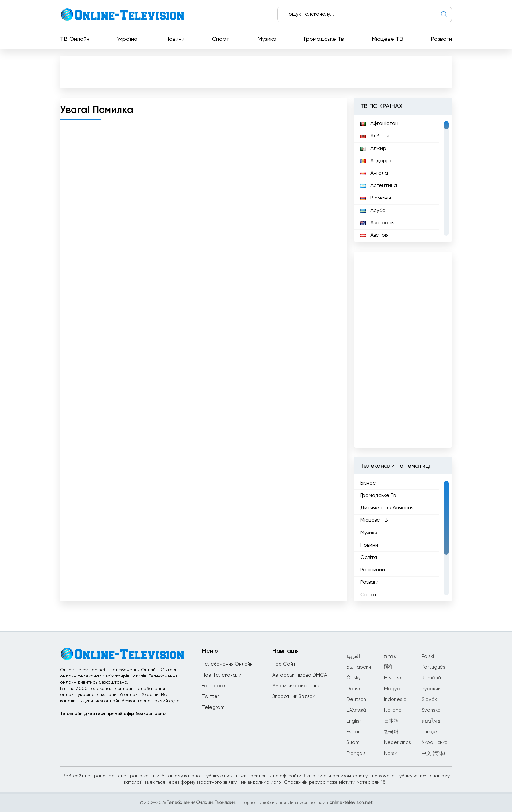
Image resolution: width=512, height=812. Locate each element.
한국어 (391, 732)
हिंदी (388, 667)
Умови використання (296, 686)
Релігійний (373, 570)
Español (356, 732)
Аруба (373, 211)
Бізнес (368, 483)
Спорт (221, 39)
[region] (403, 178)
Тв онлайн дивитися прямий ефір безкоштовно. (113, 714)
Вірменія (376, 198)
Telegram (213, 707)
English (354, 721)
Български (359, 667)
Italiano (393, 710)
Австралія (378, 223)
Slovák (429, 700)
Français (356, 753)
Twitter (210, 697)
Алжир (373, 149)
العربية (353, 656)
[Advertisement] (256, 72)
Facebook (214, 686)
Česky (354, 678)
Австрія (375, 235)
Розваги (441, 39)
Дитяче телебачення (387, 508)
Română (431, 678)
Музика (267, 39)
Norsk (390, 753)
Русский (431, 689)
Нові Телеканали (222, 675)
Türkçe (429, 732)
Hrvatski (393, 678)
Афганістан (379, 124)
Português (433, 667)
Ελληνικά (356, 710)
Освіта (369, 558)
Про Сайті (284, 664)
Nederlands (398, 743)
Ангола (374, 173)
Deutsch (356, 700)
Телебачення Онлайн (227, 664)
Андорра (377, 161)
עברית (390, 656)
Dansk (353, 689)
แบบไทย (431, 721)
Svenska (431, 710)
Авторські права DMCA (300, 675)
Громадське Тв (324, 39)
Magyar (393, 689)
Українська (435, 743)
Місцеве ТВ (387, 39)
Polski (428, 656)
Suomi (353, 743)
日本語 (391, 721)
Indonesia (395, 700)
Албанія (375, 136)
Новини (175, 39)
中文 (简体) (433, 753)
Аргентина (379, 186)
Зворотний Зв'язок (294, 697)
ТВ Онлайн (75, 39)
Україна (127, 39)
